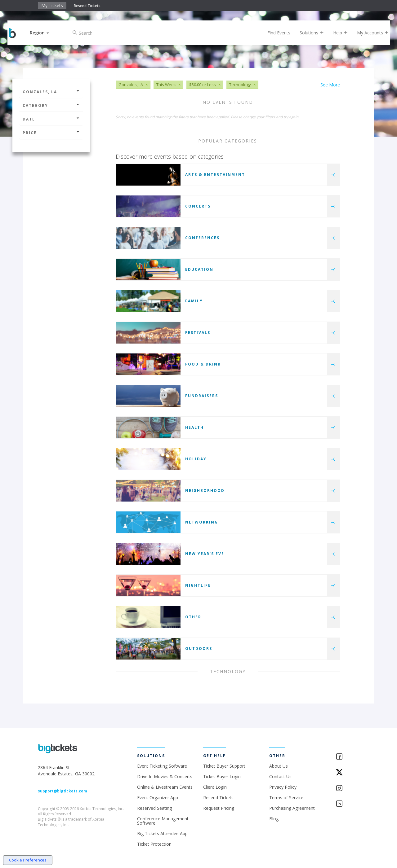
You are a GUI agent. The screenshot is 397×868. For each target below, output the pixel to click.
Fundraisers (202, 396)
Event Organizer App (158, 798)
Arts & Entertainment (215, 175)
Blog (274, 819)
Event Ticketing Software (162, 766)
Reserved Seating (154, 808)
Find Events (274, 33)
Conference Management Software (163, 821)
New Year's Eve (205, 554)
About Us (279, 766)
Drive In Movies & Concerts (165, 776)
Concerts (198, 206)
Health (194, 427)
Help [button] (336, 33)
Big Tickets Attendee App (162, 833)
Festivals (198, 333)
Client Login (215, 787)
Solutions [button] (307, 33)
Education (199, 269)
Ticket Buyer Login (222, 776)
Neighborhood (205, 491)
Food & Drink (203, 364)
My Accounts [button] (368, 33)
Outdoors (199, 649)
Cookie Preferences (28, 860)
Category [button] (51, 105)
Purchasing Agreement (292, 808)
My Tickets (52, 5)
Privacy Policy (283, 787)
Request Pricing (219, 808)
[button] (44, 33)
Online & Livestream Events (165, 787)
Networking (202, 522)
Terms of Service (286, 798)
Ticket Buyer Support (224, 766)
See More (330, 85)
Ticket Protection (154, 844)
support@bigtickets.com (62, 791)
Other (193, 617)
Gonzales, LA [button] (51, 92)
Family (194, 301)
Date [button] (51, 119)
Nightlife (198, 585)
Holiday (196, 459)
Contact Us (280, 776)
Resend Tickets (87, 6)
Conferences (202, 238)
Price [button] (51, 133)
